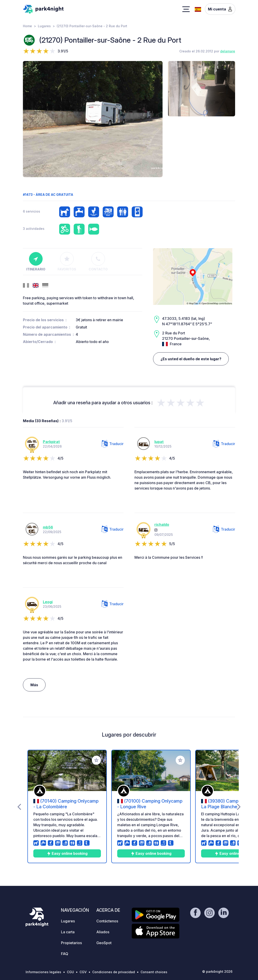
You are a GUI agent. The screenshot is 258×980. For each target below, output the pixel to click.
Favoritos (67, 262)
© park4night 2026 (217, 971)
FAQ (65, 954)
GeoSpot (104, 943)
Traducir (112, 444)
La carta (68, 932)
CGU (70, 972)
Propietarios (71, 943)
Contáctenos (107, 921)
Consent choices (154, 972)
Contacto (98, 262)
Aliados (103, 932)
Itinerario (36, 262)
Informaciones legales (43, 972)
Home (27, 26)
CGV (83, 972)
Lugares (44, 26)
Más (34, 685)
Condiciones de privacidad (114, 972)
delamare (228, 51)
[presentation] (19, 806)
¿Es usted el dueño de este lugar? (191, 359)
